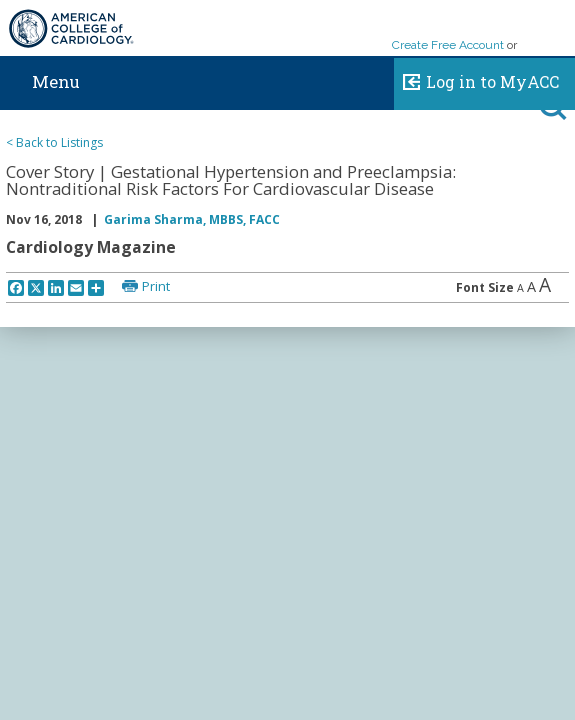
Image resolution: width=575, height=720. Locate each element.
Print (156, 286)
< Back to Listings (54, 142)
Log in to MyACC (476, 79)
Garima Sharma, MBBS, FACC (192, 219)
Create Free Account (448, 45)
